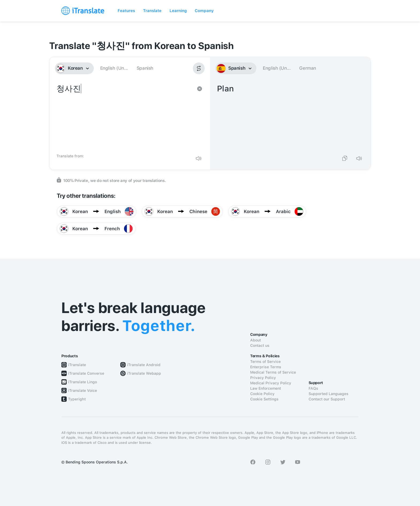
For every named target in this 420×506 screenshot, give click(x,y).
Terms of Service (265, 362)
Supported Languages (329, 394)
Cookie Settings (264, 399)
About (256, 340)
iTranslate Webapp (144, 373)
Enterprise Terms (266, 367)
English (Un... (114, 68)
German (308, 68)
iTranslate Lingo (82, 382)
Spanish (145, 68)
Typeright (77, 399)
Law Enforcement (266, 388)
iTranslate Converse (86, 373)
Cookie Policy (262, 394)
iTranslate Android (144, 365)
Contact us (260, 345)
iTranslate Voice (82, 390)
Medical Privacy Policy (271, 383)
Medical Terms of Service (273, 372)
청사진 (124, 117)
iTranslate (77, 365)
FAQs (313, 388)
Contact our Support (327, 399)
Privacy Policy (263, 378)
